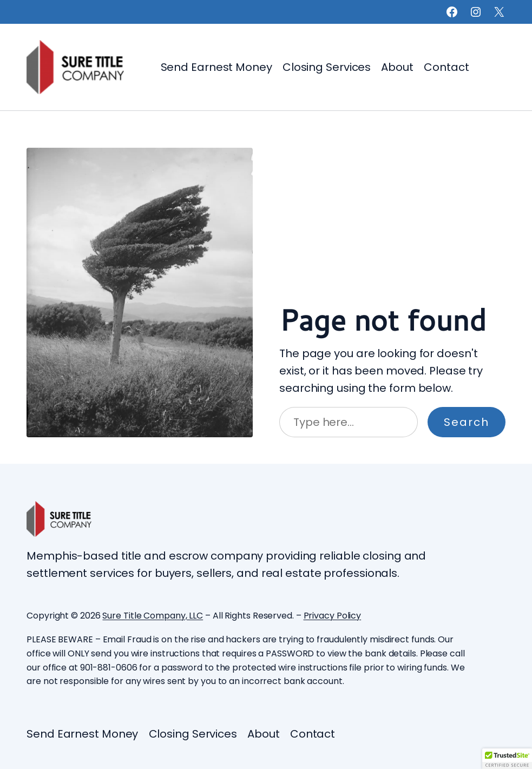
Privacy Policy (333, 616)
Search (467, 422)
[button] (507, 759)
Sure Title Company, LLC (153, 616)
